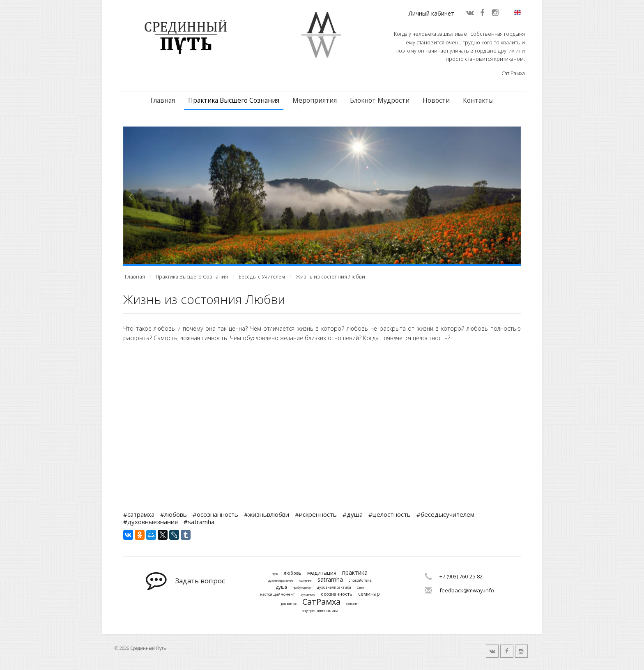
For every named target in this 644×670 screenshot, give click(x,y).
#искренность (316, 514)
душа (282, 587)
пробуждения (302, 588)
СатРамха (321, 602)
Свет (360, 587)
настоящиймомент (277, 595)
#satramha (199, 522)
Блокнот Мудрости (380, 100)
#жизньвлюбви (267, 514)
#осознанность (215, 514)
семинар (369, 594)
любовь (293, 573)
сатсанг (353, 603)
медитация (322, 573)
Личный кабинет (431, 13)
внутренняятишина (320, 611)
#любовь (174, 514)
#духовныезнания (151, 522)
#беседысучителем (445, 514)
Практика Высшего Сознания (234, 100)
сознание (306, 581)
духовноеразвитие (281, 581)
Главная (163, 100)
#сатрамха (139, 514)
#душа (353, 514)
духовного (308, 595)
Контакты (478, 100)
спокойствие (360, 581)
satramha (330, 580)
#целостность (390, 514)
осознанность (337, 594)
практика (355, 573)
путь (275, 574)
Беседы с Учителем (262, 277)
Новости (436, 100)
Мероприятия (315, 100)
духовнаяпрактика (334, 588)
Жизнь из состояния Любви (330, 277)
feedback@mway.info (467, 590)
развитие (289, 603)
